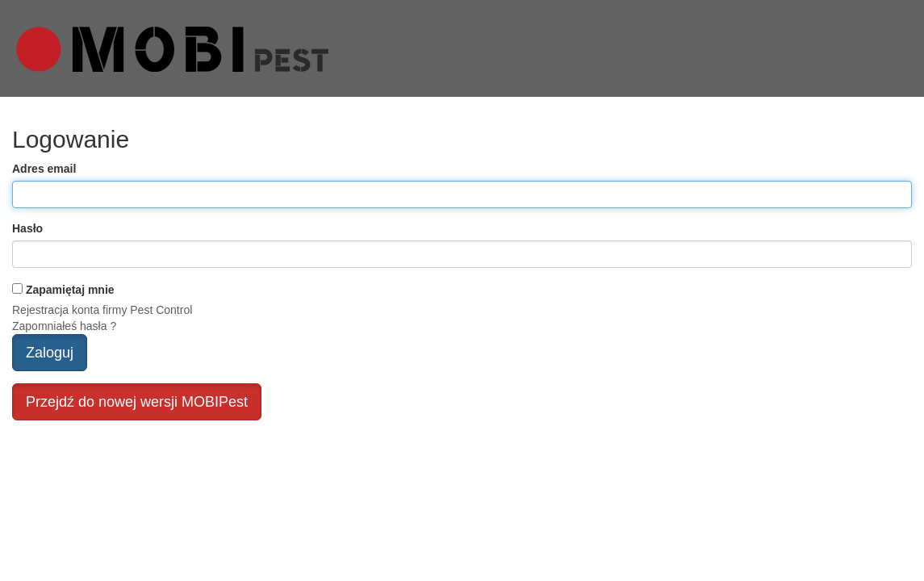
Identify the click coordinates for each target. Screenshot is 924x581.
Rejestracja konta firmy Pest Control (102, 310)
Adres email (44, 169)
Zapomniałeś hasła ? (64, 326)
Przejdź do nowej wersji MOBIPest (137, 402)
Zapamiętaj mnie (70, 290)
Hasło (27, 228)
